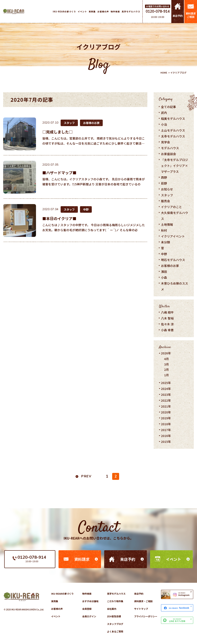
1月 (167, 375)
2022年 (166, 400)
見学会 (166, 142)
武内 (164, 113)
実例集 (55, 601)
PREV (86, 476)
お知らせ (167, 189)
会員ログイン (89, 616)
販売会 (166, 201)
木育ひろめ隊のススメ (175, 286)
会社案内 (112, 609)
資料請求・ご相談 (143, 601)
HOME (164, 73)
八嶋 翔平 (167, 312)
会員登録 (87, 609)
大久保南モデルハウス (175, 216)
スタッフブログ (115, 624)
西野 (164, 177)
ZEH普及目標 (114, 616)
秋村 (164, 230)
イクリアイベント (173, 236)
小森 (164, 277)
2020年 (166, 412)
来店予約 (128, 559)
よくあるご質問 (115, 631)
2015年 (166, 442)
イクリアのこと (172, 207)
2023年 (166, 395)
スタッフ (167, 195)
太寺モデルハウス (173, 136)
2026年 (166, 353)
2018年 (166, 424)
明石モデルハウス (173, 260)
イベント (174, 559)
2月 (167, 370)
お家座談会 (168, 154)
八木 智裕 (167, 318)
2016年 (166, 436)
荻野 (164, 183)
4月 (167, 359)
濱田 (164, 272)
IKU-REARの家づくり (62, 594)
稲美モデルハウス (173, 119)
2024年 (166, 389)
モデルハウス (170, 148)
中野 (164, 254)
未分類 (166, 242)
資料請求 (82, 559)
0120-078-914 (158, 11)
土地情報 (167, 224)
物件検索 (87, 594)
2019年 (166, 418)
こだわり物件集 (115, 601)
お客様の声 (57, 609)
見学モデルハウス (116, 594)
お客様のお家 (170, 266)
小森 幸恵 (167, 330)
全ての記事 (168, 107)
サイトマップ (141, 609)
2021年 (166, 406)
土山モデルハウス (173, 130)
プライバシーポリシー (146, 616)
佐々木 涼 (167, 324)
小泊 (164, 124)
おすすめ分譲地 (90, 601)
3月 (167, 364)
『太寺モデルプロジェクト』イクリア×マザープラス (175, 166)
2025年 (166, 383)
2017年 (166, 430)
